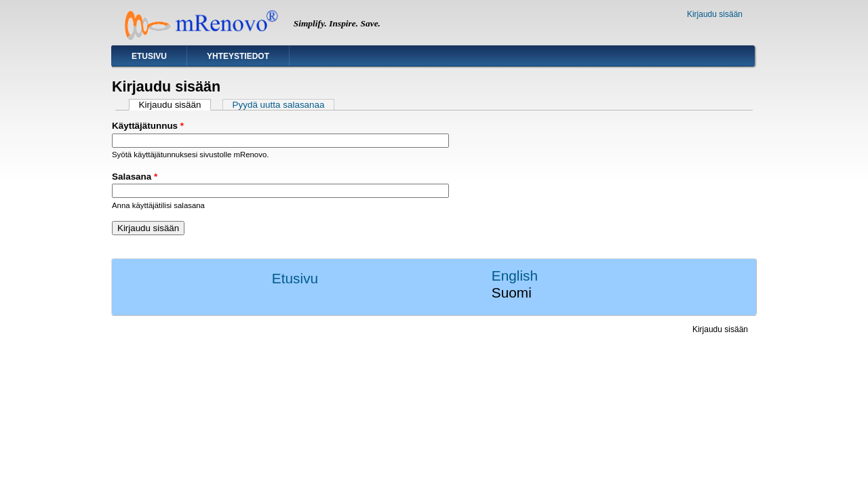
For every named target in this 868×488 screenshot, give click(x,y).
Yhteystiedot (238, 56)
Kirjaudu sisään (715, 14)
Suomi (512, 292)
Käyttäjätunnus (148, 126)
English (515, 276)
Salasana (135, 177)
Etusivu (149, 56)
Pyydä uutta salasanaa (279, 105)
